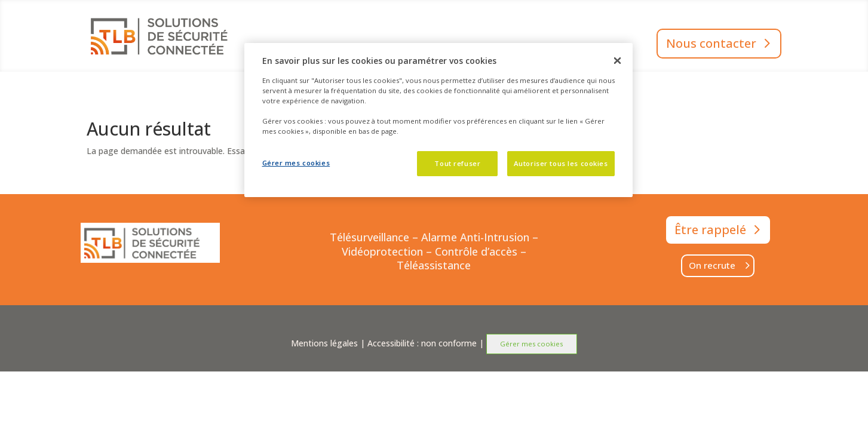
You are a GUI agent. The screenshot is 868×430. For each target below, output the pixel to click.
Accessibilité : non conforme (422, 343)
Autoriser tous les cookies (561, 163)
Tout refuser (457, 163)
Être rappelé (710, 230)
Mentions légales (324, 343)
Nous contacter (711, 43)
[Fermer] (617, 60)
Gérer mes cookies (531, 344)
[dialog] (438, 120)
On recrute (712, 265)
